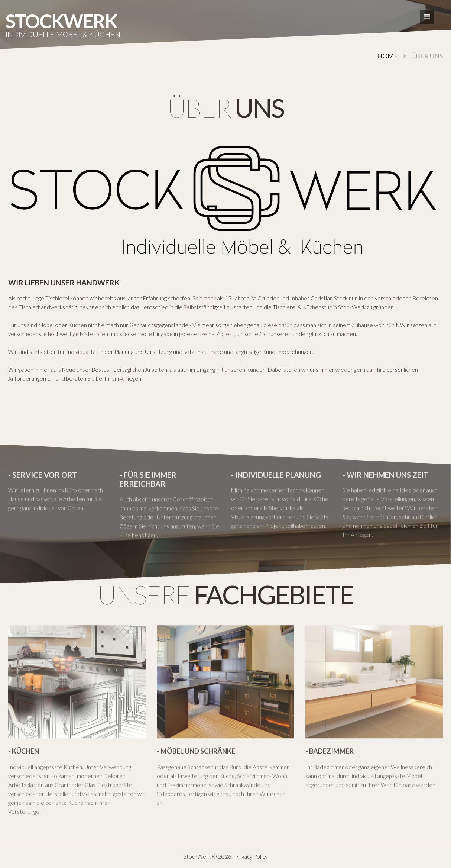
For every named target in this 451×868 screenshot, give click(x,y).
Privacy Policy (251, 856)
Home (387, 56)
